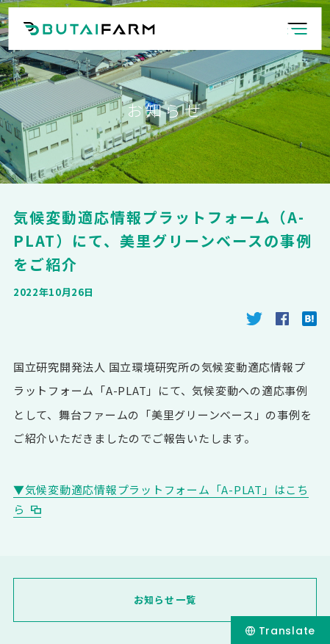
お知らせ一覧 (165, 600)
